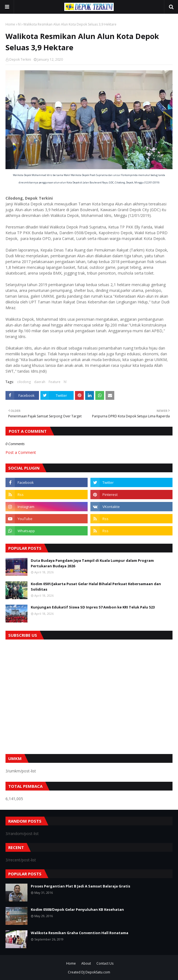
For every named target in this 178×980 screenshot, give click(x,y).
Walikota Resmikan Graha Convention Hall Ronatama (80, 933)
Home (10, 24)
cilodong (24, 382)
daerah (40, 382)
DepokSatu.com (98, 972)
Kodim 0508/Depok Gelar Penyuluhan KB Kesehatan (77, 909)
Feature (55, 382)
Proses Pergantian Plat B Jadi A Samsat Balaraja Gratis (80, 886)
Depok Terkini (20, 59)
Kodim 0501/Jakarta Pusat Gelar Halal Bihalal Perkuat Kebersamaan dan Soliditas (96, 587)
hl (19, 24)
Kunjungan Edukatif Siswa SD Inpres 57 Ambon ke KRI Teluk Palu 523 (93, 607)
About (86, 963)
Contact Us (105, 963)
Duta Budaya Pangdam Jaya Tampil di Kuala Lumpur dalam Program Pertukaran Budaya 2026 (92, 563)
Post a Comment (21, 452)
